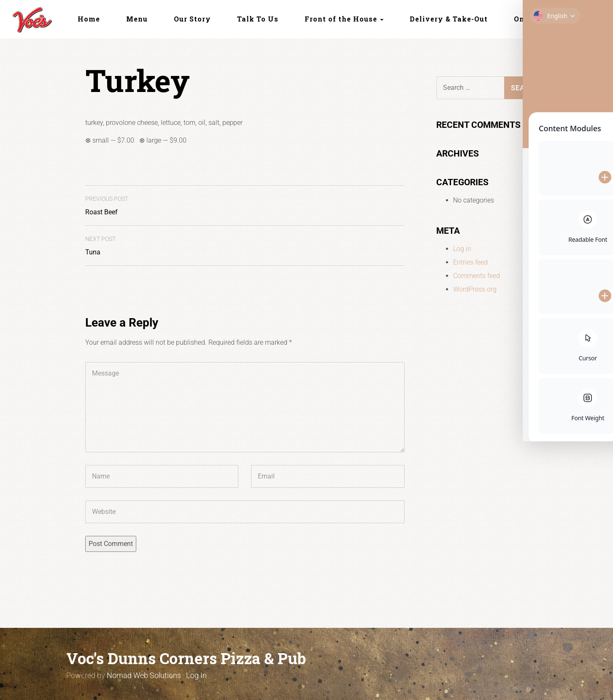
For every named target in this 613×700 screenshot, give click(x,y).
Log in (462, 249)
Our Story (192, 19)
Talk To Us (258, 19)
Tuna (100, 246)
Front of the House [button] (344, 19)
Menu (137, 19)
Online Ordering (545, 19)
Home (89, 19)
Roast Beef (107, 206)
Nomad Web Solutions (144, 675)
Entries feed (470, 262)
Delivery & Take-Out (449, 19)
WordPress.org (475, 289)
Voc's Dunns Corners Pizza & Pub (186, 658)
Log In (196, 675)
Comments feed (477, 276)
